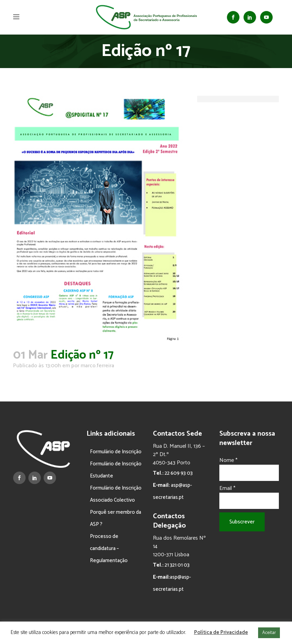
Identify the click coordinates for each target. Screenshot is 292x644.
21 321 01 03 (177, 565)
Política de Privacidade (221, 632)
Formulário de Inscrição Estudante (116, 470)
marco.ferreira (97, 366)
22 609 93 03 (178, 473)
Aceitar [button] (269, 633)
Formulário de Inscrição (116, 452)
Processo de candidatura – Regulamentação (109, 548)
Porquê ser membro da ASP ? (116, 518)
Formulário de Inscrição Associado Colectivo (116, 494)
